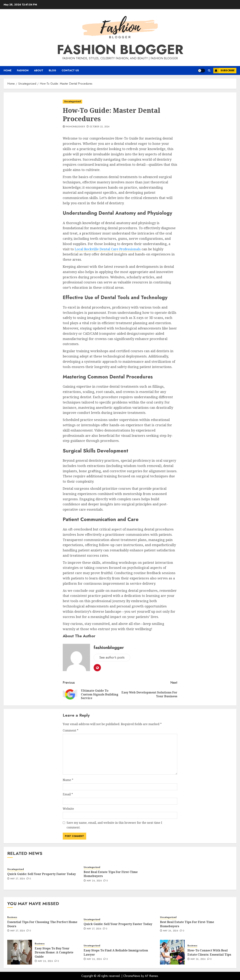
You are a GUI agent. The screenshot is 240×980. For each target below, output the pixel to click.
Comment (71, 730)
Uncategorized (72, 102)
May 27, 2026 (18, 879)
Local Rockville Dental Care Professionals (108, 249)
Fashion (23, 70)
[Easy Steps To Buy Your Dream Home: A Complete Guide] (20, 952)
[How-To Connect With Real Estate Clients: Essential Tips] (172, 952)
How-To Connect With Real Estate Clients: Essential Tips (209, 952)
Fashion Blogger (120, 49)
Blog (52, 70)
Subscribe (224, 71)
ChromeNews (132, 976)
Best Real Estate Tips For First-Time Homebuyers (111, 874)
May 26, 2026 (94, 881)
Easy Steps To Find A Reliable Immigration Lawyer (116, 952)
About (39, 70)
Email (68, 794)
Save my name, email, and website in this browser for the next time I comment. (114, 825)
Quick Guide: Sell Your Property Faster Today (42, 874)
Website (68, 809)
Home (8, 70)
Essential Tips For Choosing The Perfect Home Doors (42, 924)
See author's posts (112, 657)
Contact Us (70, 70)
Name (68, 780)
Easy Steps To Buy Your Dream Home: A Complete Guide (54, 952)
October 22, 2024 (100, 127)
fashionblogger (75, 127)
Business (12, 917)
